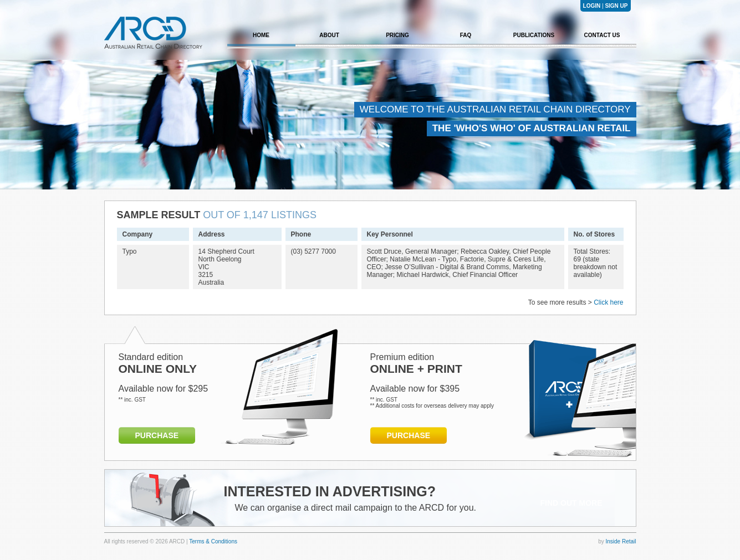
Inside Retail (621, 541)
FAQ (466, 35)
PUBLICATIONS (534, 35)
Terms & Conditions (213, 541)
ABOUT (329, 35)
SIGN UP (616, 6)
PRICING (397, 35)
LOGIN (592, 6)
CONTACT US (602, 35)
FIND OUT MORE (571, 503)
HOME (261, 35)
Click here (608, 302)
